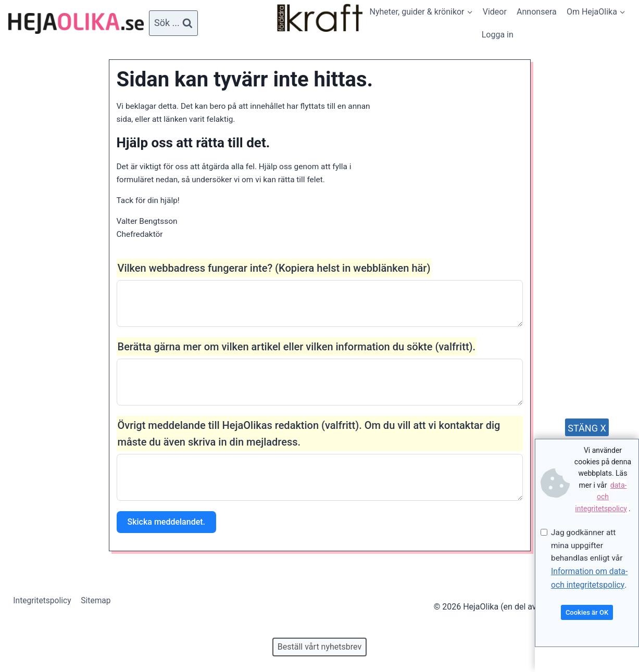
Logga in (498, 35)
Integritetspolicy (43, 601)
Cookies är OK (587, 612)
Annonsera (537, 12)
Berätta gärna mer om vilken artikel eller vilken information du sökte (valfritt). (297, 351)
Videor (495, 12)
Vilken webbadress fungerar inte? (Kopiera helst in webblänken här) (274, 273)
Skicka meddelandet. (166, 527)
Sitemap (98, 601)
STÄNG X (587, 427)
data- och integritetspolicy (601, 495)
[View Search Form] (173, 23)
